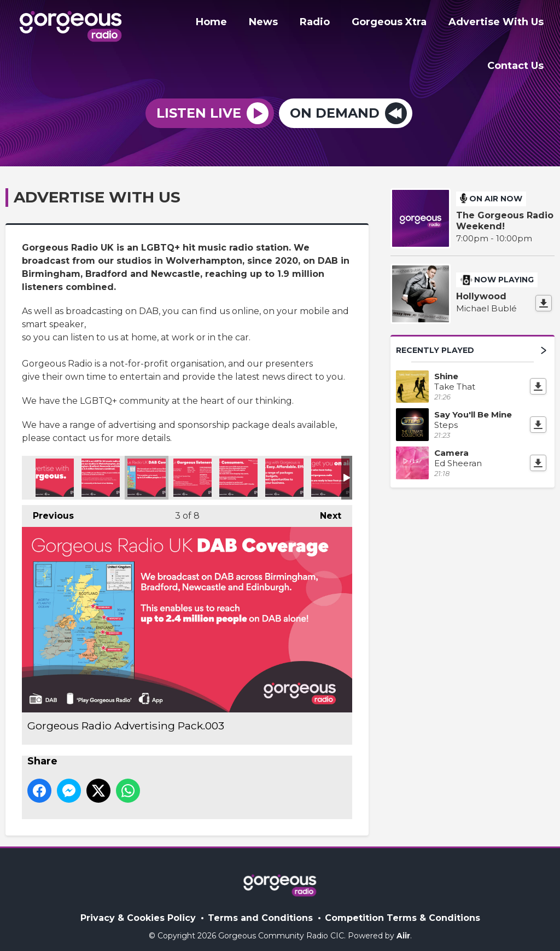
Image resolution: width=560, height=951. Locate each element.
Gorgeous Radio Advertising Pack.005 (238, 470)
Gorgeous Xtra (396, 24)
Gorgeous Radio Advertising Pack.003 (147, 470)
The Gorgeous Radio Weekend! (505, 214)
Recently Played (471, 343)
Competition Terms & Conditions (402, 911)
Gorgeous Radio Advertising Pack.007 (330, 470)
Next (325, 505)
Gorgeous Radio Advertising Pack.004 (192, 470)
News (279, 24)
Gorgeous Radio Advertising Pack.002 (101, 470)
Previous (48, 505)
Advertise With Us (498, 24)
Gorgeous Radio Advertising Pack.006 (284, 470)
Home (231, 24)
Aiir (403, 929)
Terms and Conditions (260, 911)
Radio (326, 24)
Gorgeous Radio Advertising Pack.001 (55, 470)
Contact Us (518, 64)
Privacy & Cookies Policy (138, 911)
